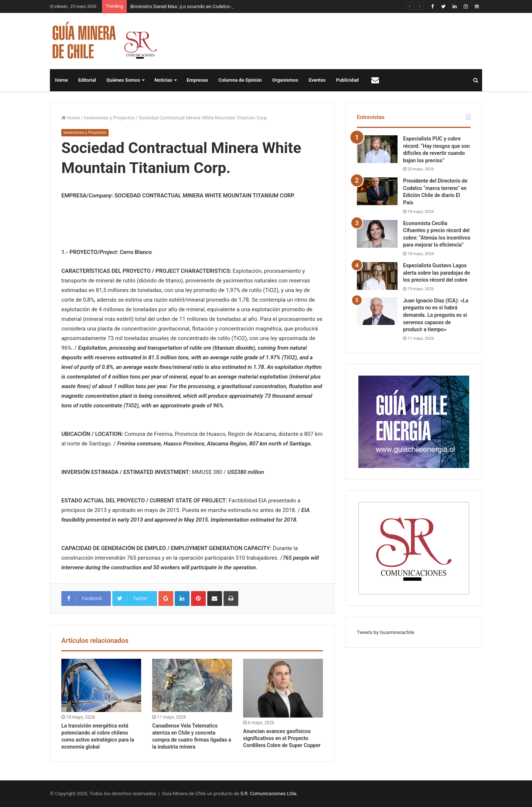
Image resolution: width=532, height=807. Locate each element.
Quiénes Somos (123, 80)
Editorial (87, 80)
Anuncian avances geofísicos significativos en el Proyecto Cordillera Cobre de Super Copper (282, 738)
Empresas (197, 80)
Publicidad (347, 80)
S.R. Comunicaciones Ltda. (269, 794)
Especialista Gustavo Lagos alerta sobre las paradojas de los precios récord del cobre (436, 273)
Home (62, 80)
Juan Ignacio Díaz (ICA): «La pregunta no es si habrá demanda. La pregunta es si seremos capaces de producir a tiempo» (436, 315)
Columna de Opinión (240, 80)
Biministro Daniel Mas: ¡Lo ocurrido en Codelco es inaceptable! (197, 6)
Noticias (163, 80)
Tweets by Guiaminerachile (386, 632)
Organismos (285, 80)
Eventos (317, 80)
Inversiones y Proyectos (110, 118)
